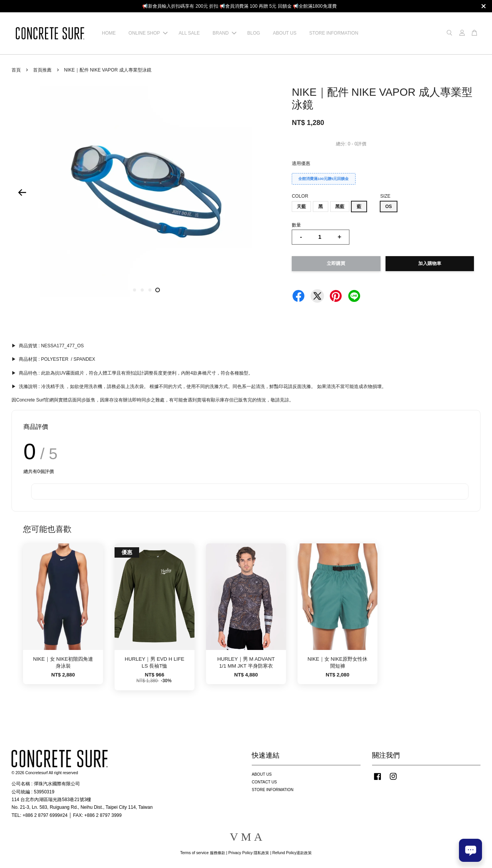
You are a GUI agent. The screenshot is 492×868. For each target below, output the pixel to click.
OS (388, 207)
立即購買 (336, 263)
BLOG (253, 33)
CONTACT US (264, 782)
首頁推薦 (42, 70)
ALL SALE (189, 33)
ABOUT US (285, 33)
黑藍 (340, 207)
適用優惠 (301, 163)
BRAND (224, 33)
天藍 (301, 207)
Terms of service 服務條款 (203, 853)
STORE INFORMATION (334, 33)
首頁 (16, 70)
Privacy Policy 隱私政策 (249, 853)
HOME (109, 33)
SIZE (385, 196)
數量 (296, 225)
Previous (22, 193)
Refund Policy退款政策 (292, 853)
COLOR (300, 196)
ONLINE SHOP (148, 33)
